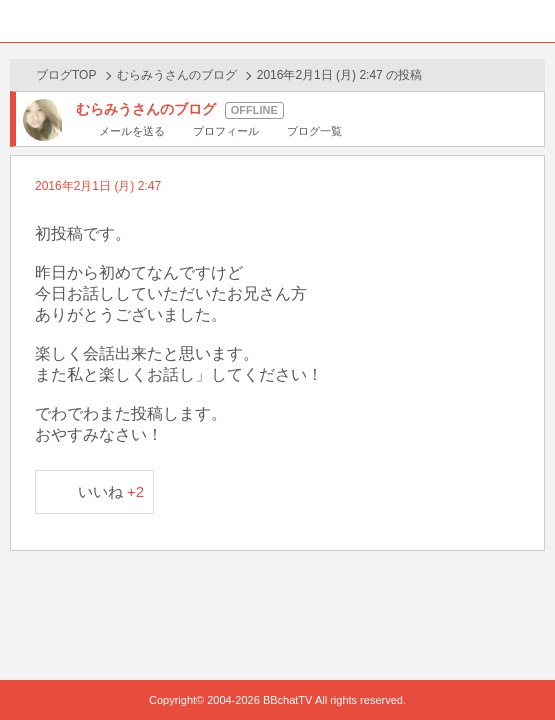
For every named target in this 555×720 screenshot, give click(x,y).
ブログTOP (66, 75)
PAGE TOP (519, 666)
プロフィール (226, 131)
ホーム (21, 21)
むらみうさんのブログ (177, 75)
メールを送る (132, 131)
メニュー (534, 21)
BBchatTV (278, 21)
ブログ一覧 (314, 131)
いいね (111, 491)
